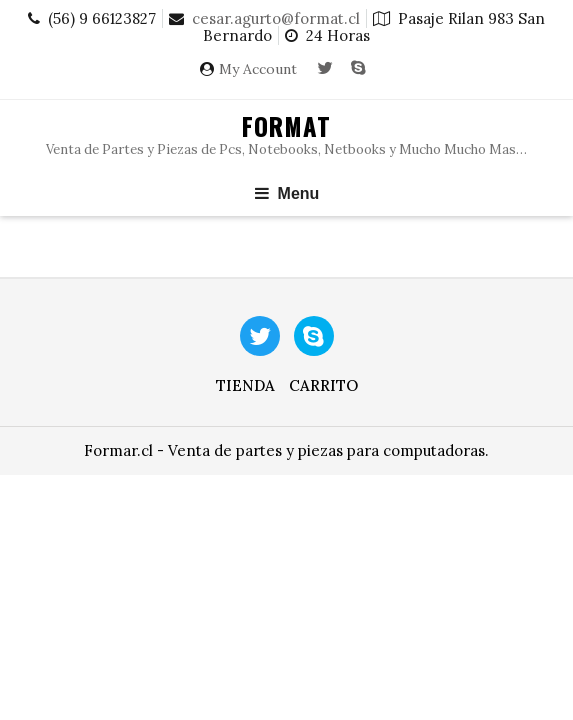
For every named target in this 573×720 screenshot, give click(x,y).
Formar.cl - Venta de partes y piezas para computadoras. (286, 450)
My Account (258, 69)
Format (286, 126)
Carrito (323, 385)
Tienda (245, 385)
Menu (287, 193)
